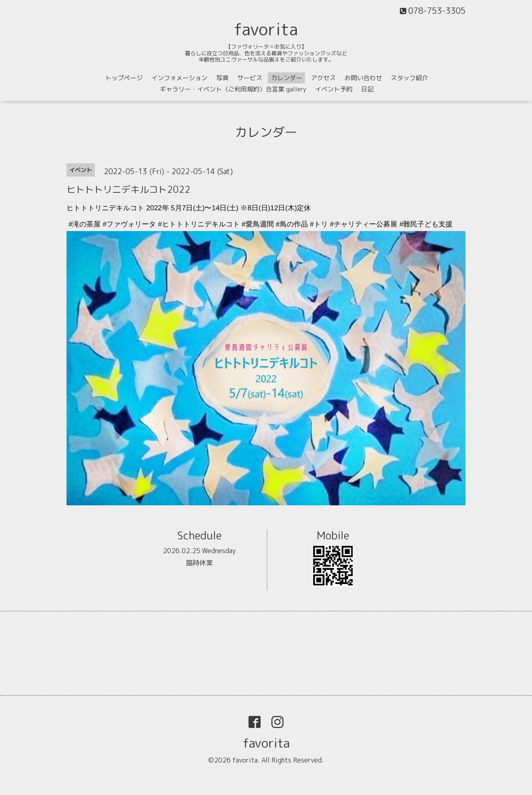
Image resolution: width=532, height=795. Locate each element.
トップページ (124, 78)
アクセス (323, 78)
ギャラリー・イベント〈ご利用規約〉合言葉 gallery (233, 89)
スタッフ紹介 (409, 78)
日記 (367, 89)
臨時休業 (199, 563)
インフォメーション (179, 78)
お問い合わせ (363, 78)
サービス (250, 78)
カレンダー (287, 78)
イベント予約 (334, 89)
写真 (222, 78)
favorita (266, 29)
